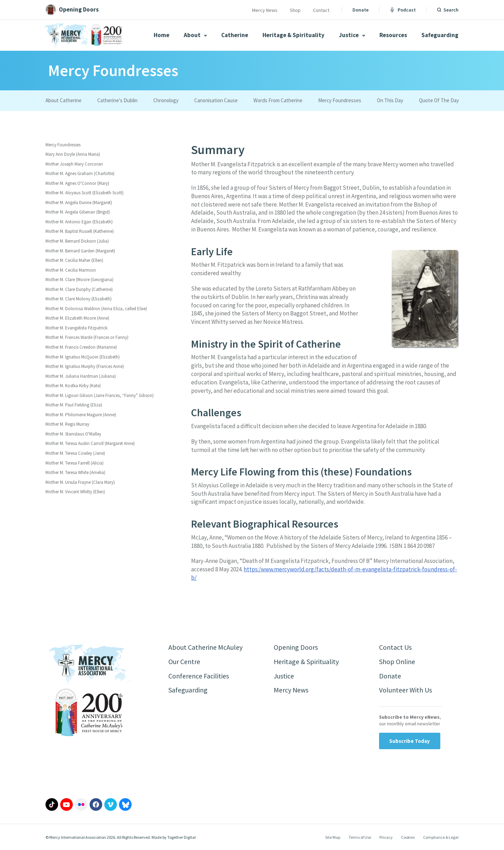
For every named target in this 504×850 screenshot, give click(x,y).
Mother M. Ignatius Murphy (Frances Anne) (85, 366)
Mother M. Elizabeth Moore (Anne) (77, 318)
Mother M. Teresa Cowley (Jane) (75, 453)
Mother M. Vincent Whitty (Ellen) (75, 492)
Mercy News (265, 10)
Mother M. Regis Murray (67, 424)
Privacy (386, 837)
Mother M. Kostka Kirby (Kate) (73, 386)
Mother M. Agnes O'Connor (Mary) (77, 183)
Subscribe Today (410, 741)
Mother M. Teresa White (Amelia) (75, 472)
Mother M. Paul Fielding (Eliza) (74, 405)
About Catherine (64, 100)
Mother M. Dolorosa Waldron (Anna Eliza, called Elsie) (96, 309)
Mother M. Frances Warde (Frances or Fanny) (87, 337)
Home (162, 35)
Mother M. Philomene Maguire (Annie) (81, 415)
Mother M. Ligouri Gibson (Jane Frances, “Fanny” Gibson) (100, 395)
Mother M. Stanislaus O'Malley (73, 434)
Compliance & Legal (441, 837)
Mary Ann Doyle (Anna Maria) (73, 154)
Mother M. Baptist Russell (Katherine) (80, 231)
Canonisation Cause (216, 100)
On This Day (390, 100)
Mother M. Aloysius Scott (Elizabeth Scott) (85, 193)
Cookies (408, 837)
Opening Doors (296, 647)
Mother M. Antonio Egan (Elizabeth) (79, 222)
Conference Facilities (199, 676)
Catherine (235, 35)
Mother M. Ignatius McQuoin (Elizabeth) (83, 357)
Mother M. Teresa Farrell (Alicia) (75, 463)
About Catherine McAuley (205, 647)
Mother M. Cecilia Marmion (71, 270)
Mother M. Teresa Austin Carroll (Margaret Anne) (90, 443)
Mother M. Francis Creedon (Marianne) (81, 347)
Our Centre (184, 661)
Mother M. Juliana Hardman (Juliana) (81, 376)
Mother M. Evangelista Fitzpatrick (76, 328)
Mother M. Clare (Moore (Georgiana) (79, 280)
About (195, 35)
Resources (393, 35)
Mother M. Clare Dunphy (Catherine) (79, 289)
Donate (360, 10)
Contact (321, 10)
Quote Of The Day (439, 100)
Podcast (403, 10)
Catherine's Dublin (117, 100)
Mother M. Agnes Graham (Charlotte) (80, 173)
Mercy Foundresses (340, 100)
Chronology (166, 100)
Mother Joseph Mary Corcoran (74, 164)
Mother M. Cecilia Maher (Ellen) (74, 260)
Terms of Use (360, 837)
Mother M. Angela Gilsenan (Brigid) (78, 212)
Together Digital (181, 837)
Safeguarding (440, 35)
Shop (295, 10)
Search (451, 10)
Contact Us (395, 647)
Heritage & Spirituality (293, 35)
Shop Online (397, 661)
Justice (352, 35)
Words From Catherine (278, 100)
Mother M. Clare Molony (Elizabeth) (79, 299)
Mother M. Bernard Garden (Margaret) (80, 251)
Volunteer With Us (405, 690)
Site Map (333, 837)
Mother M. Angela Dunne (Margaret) (79, 203)
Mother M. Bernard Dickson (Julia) (77, 241)
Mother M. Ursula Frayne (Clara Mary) (80, 482)
